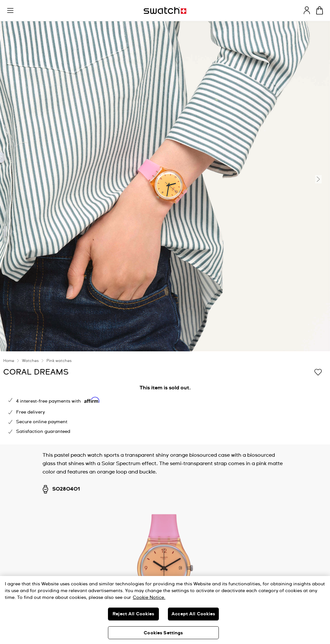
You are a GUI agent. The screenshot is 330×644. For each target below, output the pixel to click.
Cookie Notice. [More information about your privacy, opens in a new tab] (149, 598)
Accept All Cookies (193, 614)
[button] (10, 11)
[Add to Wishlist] (318, 372)
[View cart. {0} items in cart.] (320, 10)
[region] (165, 610)
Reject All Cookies (133, 614)
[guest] (307, 10)
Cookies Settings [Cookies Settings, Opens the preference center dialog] (163, 633)
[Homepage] (165, 10)
